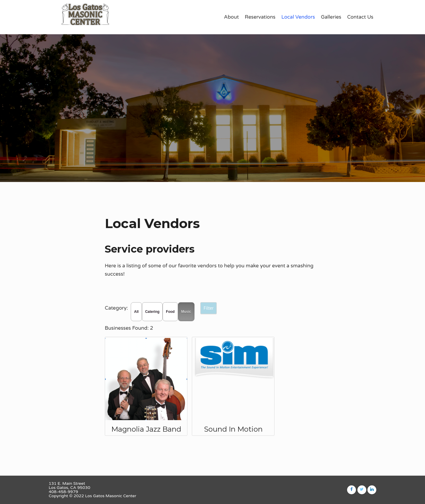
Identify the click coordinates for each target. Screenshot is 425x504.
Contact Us (360, 17)
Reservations (260, 17)
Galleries (331, 17)
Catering (152, 312)
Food (170, 312)
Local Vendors (298, 17)
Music (186, 312)
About (232, 17)
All (136, 312)
